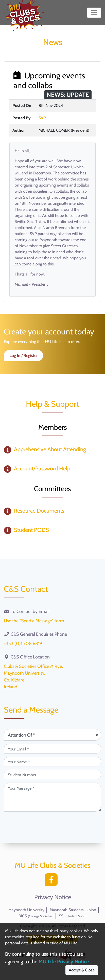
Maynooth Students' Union (73, 910)
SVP (42, 118)
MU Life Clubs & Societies (53, 865)
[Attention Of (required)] (52, 735)
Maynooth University (26, 910)
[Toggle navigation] (94, 13)
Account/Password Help (42, 469)
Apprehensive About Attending (50, 449)
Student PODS (31, 530)
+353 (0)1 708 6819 (23, 644)
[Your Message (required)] (52, 797)
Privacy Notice (53, 897)
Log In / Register (24, 356)
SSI (73, 916)
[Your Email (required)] (52, 749)
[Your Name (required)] (52, 762)
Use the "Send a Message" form (34, 621)
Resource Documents (39, 511)
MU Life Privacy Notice (64, 962)
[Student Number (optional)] (52, 774)
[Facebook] (52, 881)
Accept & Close (82, 970)
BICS (36, 916)
